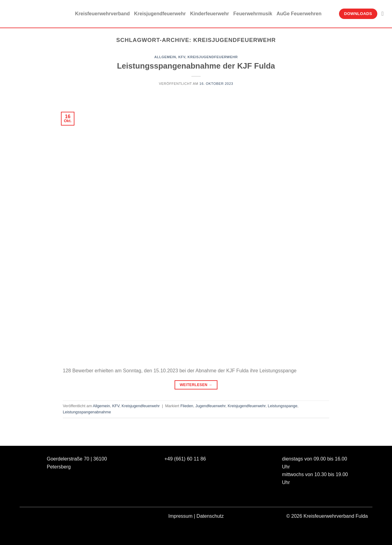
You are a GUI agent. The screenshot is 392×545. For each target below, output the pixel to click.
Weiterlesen (196, 385)
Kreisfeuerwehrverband (102, 14)
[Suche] (384, 14)
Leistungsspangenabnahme (87, 412)
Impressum (180, 516)
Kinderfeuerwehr (210, 14)
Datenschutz (210, 516)
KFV (182, 57)
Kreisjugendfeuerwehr (160, 14)
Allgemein (165, 57)
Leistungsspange (283, 406)
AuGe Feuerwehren (299, 14)
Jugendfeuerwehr (210, 406)
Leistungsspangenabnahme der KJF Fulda (196, 66)
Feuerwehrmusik (253, 14)
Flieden (187, 406)
